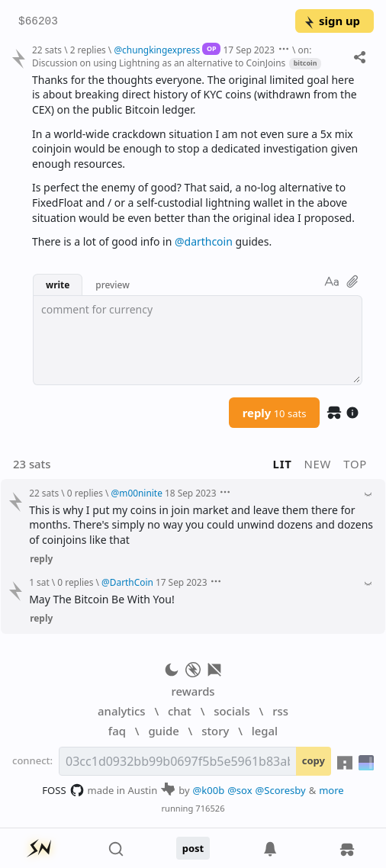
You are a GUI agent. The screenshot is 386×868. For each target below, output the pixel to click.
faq (117, 731)
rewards (193, 691)
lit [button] (283, 464)
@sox (240, 790)
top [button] (355, 464)
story (215, 731)
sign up (331, 21)
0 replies (85, 493)
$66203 (38, 22)
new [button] (318, 464)
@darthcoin (204, 241)
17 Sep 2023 (249, 50)
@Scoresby (281, 790)
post (193, 848)
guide (163, 731)
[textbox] (198, 340)
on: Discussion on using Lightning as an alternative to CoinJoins (172, 56)
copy (314, 760)
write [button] (58, 285)
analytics (121, 711)
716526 (210, 808)
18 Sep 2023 (191, 493)
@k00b (209, 790)
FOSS (63, 790)
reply (275, 413)
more (331, 790)
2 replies (88, 50)
